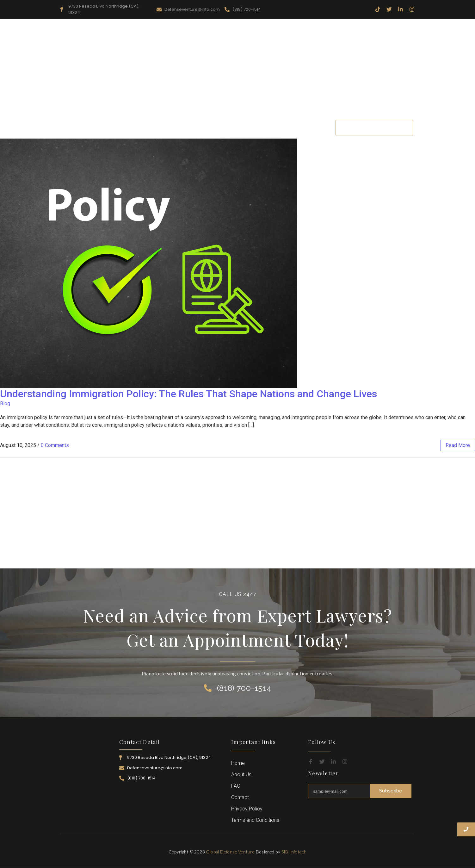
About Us (157, 127)
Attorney (261, 127)
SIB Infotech (294, 852)
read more (458, 445)
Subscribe (391, 791)
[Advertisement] (237, 69)
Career (288, 127)
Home (129, 127)
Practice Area (226, 127)
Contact (315, 127)
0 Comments (55, 445)
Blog (5, 403)
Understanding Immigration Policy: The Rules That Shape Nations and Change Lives (188, 394)
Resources (190, 127)
